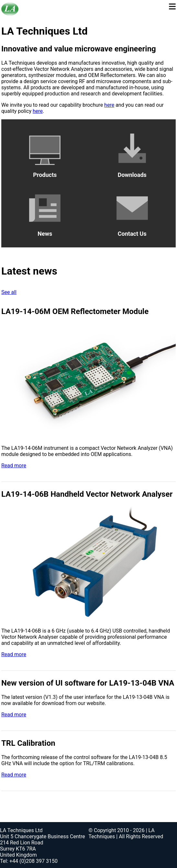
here (109, 105)
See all (9, 292)
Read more (14, 466)
